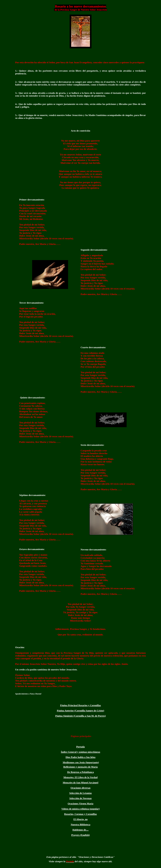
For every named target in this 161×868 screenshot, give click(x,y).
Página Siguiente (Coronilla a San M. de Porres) (80, 716)
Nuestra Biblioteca (80, 825)
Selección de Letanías (81, 793)
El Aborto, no (80, 819)
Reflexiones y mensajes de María (81, 767)
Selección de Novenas (80, 798)
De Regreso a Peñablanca (81, 772)
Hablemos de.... (81, 830)
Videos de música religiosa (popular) (80, 809)
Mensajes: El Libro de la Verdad (80, 777)
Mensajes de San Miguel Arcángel (80, 783)
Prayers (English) (80, 835)
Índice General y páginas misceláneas (81, 752)
